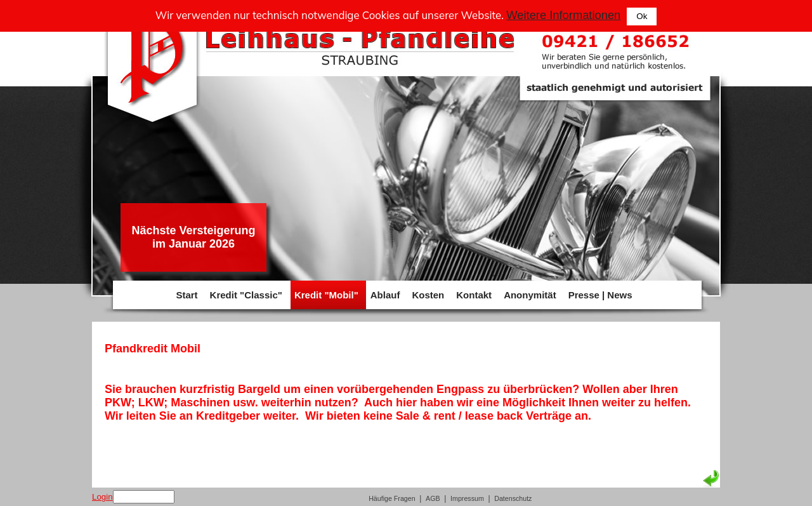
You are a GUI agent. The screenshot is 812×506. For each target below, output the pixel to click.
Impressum (467, 498)
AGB (433, 498)
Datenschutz (513, 498)
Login (102, 497)
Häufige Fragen (392, 498)
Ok (642, 16)
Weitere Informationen (563, 15)
